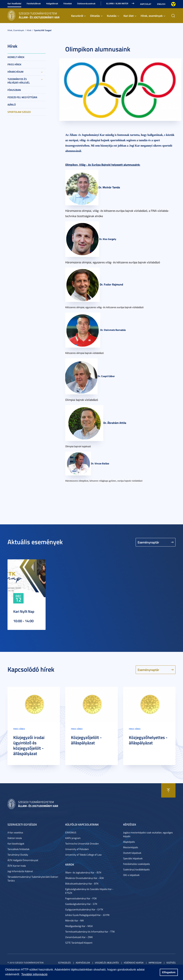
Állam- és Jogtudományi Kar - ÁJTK (83, 872)
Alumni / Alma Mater (117, 3)
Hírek (29, 30)
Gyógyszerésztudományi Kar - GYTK (84, 909)
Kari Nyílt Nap (24, 611)
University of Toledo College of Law (83, 855)
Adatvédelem (83, 963)
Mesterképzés (131, 847)
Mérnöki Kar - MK (75, 920)
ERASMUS (71, 832)
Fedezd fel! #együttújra (22, 97)
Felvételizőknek (34, 3)
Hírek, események (152, 16)
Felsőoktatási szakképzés (137, 864)
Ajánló (12, 105)
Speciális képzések (133, 858)
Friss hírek (14, 64)
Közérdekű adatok (134, 963)
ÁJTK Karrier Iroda (17, 866)
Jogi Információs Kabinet (20, 871)
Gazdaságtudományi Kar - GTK (81, 904)
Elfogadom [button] (169, 972)
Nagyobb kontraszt (173, 4)
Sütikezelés (64, 963)
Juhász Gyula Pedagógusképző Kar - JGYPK (87, 915)
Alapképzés (129, 842)
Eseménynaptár (148, 542)
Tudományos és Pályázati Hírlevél (19, 81)
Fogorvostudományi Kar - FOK (81, 898)
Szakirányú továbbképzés (136, 869)
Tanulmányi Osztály (18, 855)
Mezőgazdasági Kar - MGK (79, 926)
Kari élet (129, 16)
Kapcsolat (146, 4)
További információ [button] (34, 974)
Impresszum (155, 963)
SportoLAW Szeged (43, 30)
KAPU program (73, 838)
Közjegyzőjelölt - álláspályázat (86, 740)
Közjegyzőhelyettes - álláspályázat (148, 740)
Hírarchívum (15, 72)
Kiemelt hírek (16, 57)
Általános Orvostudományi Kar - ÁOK (85, 878)
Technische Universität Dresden (82, 844)
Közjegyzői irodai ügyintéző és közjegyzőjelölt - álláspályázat (29, 745)
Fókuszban (14, 90)
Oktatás (95, 16)
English (161, 4)
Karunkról (77, 16)
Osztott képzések (132, 853)
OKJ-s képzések (131, 875)
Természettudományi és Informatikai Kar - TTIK (90, 932)
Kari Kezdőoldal (14, 3)
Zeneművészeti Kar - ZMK (79, 937)
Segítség (171, 963)
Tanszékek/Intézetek (18, 849)
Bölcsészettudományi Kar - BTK (82, 883)
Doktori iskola (15, 838)
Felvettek (68, 3)
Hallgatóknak (52, 3)
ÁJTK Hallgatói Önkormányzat (23, 860)
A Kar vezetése (15, 832)
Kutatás (112, 16)
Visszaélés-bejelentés (107, 963)
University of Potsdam (77, 849)
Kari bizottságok (16, 844)
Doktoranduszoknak (86, 3)
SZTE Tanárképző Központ (79, 943)
